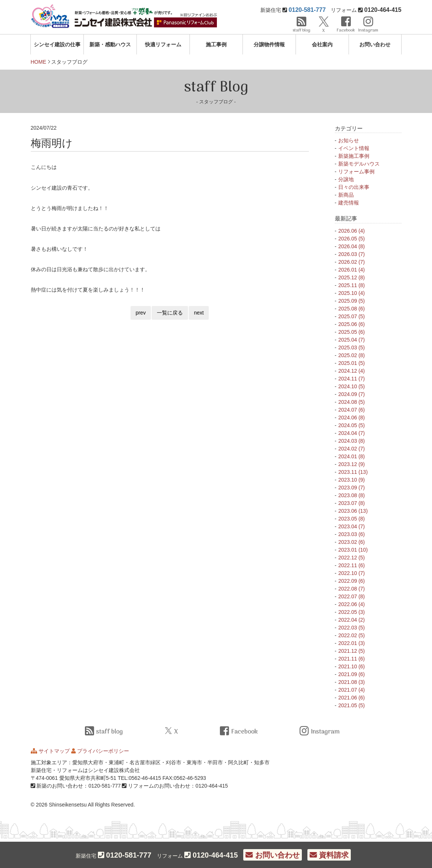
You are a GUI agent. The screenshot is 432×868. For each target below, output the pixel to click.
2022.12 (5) (352, 558)
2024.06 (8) (352, 418)
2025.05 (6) (352, 332)
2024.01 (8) (352, 456)
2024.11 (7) (352, 379)
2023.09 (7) (352, 488)
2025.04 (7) (352, 340)
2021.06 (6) (352, 698)
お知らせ (349, 140)
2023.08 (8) (352, 495)
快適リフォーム (163, 44)
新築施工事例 (354, 156)
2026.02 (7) (352, 262)
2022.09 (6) (352, 581)
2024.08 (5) (352, 402)
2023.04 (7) (352, 526)
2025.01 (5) (352, 363)
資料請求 (329, 855)
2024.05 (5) (352, 425)
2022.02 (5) (352, 635)
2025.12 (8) (352, 277)
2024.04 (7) (352, 433)
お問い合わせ (375, 44)
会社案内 (322, 44)
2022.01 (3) (352, 643)
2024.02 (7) (352, 449)
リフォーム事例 (356, 172)
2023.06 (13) (353, 511)
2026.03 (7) (352, 254)
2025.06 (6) (352, 324)
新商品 (346, 195)
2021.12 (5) (352, 651)
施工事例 (216, 44)
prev (141, 313)
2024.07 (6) (352, 410)
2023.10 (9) (352, 480)
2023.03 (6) (352, 534)
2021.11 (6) (352, 659)
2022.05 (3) (352, 612)
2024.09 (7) (352, 394)
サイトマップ (54, 751)
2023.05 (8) (352, 519)
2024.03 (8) (352, 441)
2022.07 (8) (352, 596)
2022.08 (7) (352, 589)
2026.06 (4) (352, 231)
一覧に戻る (170, 313)
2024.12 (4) (352, 371)
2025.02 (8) (352, 355)
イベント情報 (354, 148)
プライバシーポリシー (103, 751)
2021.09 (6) (352, 674)
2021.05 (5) (352, 705)
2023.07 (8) (352, 503)
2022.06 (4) (352, 604)
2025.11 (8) (352, 285)
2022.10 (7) (352, 573)
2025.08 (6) (352, 309)
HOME (39, 62)
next (199, 313)
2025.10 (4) (352, 293)
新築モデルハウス (359, 164)
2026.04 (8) (352, 246)
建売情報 (349, 203)
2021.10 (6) (352, 666)
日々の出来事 (354, 187)
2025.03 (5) (352, 347)
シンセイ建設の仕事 (57, 44)
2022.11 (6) (352, 565)
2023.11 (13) (353, 472)
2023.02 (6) (352, 542)
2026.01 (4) (352, 270)
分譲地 (346, 179)
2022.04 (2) (352, 620)
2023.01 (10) (353, 550)
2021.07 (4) (352, 690)
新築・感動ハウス (110, 44)
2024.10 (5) (352, 386)
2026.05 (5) (352, 239)
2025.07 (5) (352, 316)
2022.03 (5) (352, 628)
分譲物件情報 (269, 44)
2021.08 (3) (352, 682)
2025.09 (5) (352, 301)
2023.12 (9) (352, 464)
